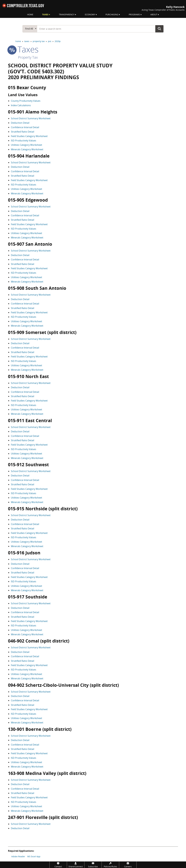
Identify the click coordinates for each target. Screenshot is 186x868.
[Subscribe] (93, 865)
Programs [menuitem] (134, 14)
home (18, 41)
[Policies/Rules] (110, 865)
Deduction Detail (20, 123)
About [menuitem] (154, 14)
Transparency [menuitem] (67, 14)
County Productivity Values (26, 101)
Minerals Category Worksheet (27, 149)
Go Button (159, 29)
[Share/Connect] (76, 865)
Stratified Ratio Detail (23, 132)
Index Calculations (21, 105)
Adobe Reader (18, 856)
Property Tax (28, 57)
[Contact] (58, 865)
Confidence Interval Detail (25, 127)
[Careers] (128, 865)
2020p (58, 41)
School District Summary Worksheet (31, 118)
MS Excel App (34, 856)
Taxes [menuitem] (45, 14)
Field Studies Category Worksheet (29, 136)
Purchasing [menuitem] (112, 14)
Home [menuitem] (30, 14)
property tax (39, 41)
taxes (27, 41)
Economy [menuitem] (90, 14)
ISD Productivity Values (24, 141)
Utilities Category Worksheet (27, 145)
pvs (50, 41)
